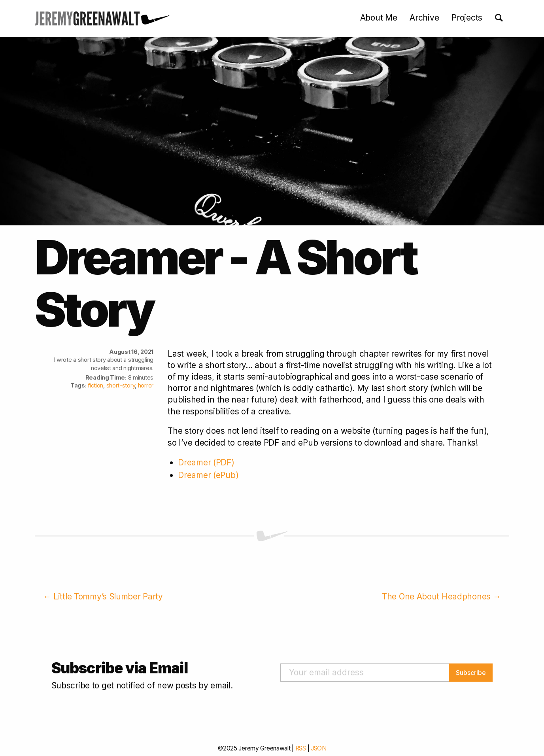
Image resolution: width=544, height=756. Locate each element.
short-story (121, 386)
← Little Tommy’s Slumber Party (103, 596)
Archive (424, 18)
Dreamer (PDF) (206, 462)
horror (146, 386)
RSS (301, 748)
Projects (467, 18)
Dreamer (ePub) (208, 475)
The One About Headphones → (441, 596)
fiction (95, 386)
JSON (319, 748)
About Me (379, 18)
